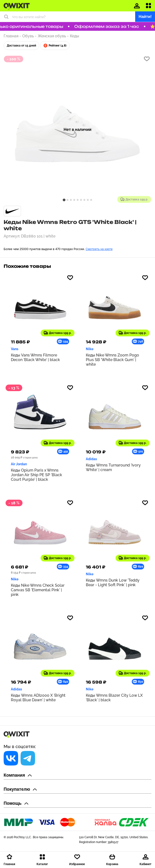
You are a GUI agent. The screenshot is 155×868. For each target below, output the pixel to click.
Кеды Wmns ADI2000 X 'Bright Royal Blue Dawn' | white (38, 698)
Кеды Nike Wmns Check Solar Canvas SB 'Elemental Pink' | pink (38, 590)
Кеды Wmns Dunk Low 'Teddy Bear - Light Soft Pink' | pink (113, 583)
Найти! (145, 17)
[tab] (64, 200)
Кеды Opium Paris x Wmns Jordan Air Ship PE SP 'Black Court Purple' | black (37, 475)
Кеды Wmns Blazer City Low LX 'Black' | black (114, 698)
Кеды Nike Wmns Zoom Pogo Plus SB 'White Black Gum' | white (112, 360)
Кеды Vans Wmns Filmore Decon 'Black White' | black (35, 357)
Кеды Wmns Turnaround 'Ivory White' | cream (113, 467)
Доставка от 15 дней (21, 46)
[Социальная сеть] (11, 758)
